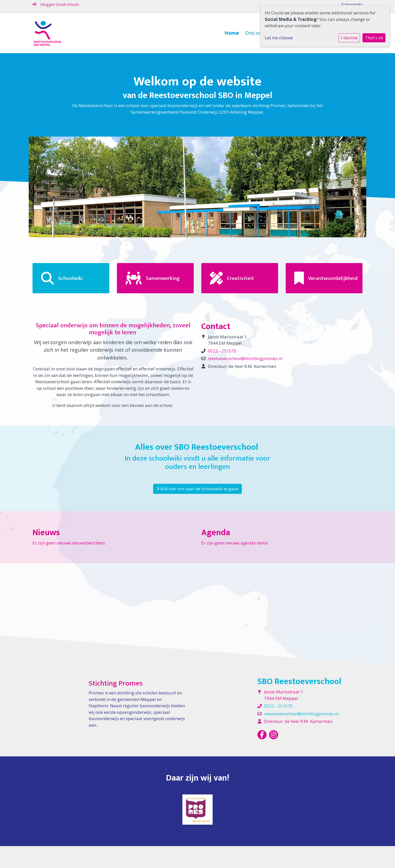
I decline (349, 38)
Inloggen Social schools (56, 4)
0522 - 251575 (222, 351)
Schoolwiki (352, 4)
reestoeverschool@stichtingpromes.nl (245, 358)
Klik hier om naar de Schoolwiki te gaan (198, 489)
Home (232, 33)
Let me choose (279, 38)
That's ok (374, 38)
